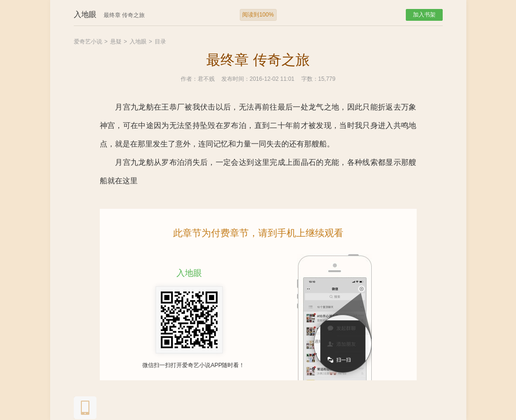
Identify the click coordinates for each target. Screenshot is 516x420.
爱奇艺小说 (88, 42)
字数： (310, 79)
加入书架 (424, 15)
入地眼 (138, 42)
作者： (189, 79)
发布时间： (236, 79)
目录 (160, 42)
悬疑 (116, 42)
